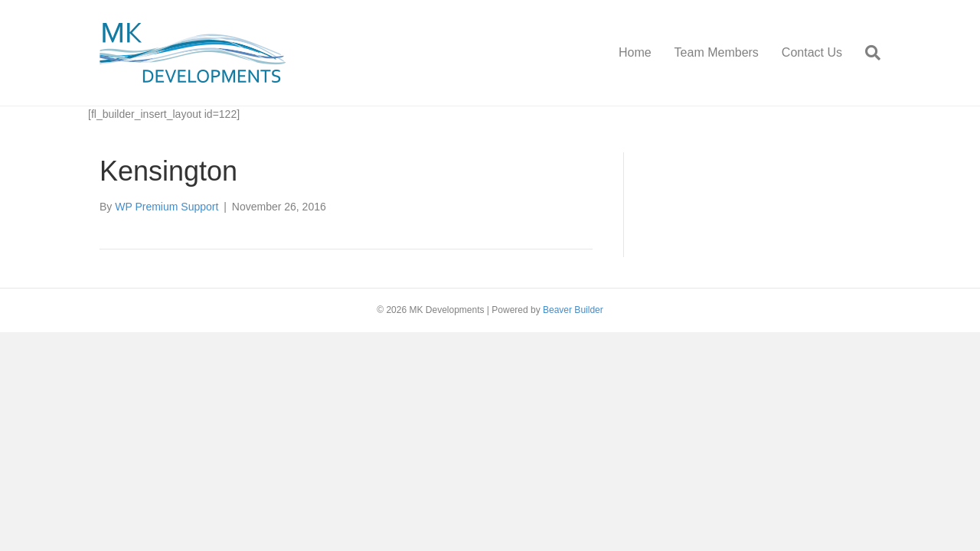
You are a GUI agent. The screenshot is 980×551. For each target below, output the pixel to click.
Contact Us (812, 52)
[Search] (867, 53)
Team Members (717, 52)
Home (635, 52)
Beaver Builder (573, 310)
